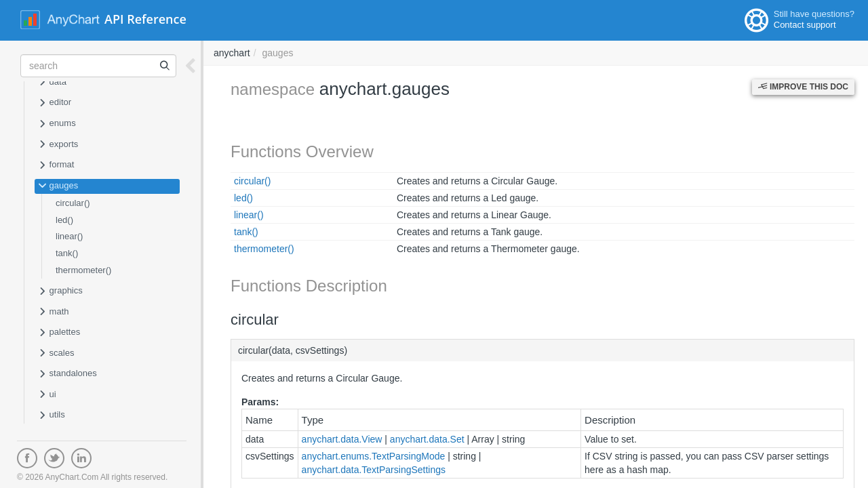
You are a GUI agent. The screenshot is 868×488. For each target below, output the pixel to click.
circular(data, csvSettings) (293, 350)
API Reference (145, 19)
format (56, 165)
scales (56, 354)
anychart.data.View (342, 439)
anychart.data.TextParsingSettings (374, 470)
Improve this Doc (803, 87)
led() (64, 220)
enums (57, 124)
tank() (67, 253)
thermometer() (83, 270)
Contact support (805, 25)
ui (47, 395)
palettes (59, 333)
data (52, 83)
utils (52, 415)
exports (58, 145)
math (54, 312)
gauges (58, 186)
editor (55, 103)
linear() (69, 236)
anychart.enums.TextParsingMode (374, 456)
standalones (67, 374)
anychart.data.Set (427, 439)
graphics (60, 291)
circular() (73, 203)
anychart (232, 53)
